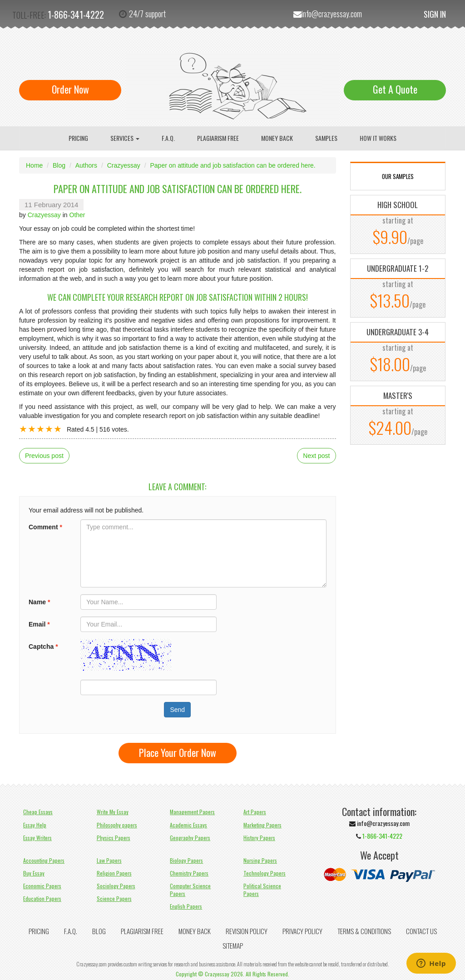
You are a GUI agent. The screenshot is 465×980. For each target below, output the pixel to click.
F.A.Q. (168, 138)
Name (39, 602)
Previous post (44, 456)
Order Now (70, 89)
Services (125, 138)
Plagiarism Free (218, 138)
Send (177, 710)
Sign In (435, 14)
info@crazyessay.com (332, 14)
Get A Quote (395, 89)
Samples (326, 138)
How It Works (378, 138)
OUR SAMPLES (398, 176)
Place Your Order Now (178, 752)
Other (77, 215)
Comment (45, 527)
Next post (316, 456)
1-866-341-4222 (76, 15)
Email (39, 624)
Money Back (277, 138)
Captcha (43, 647)
